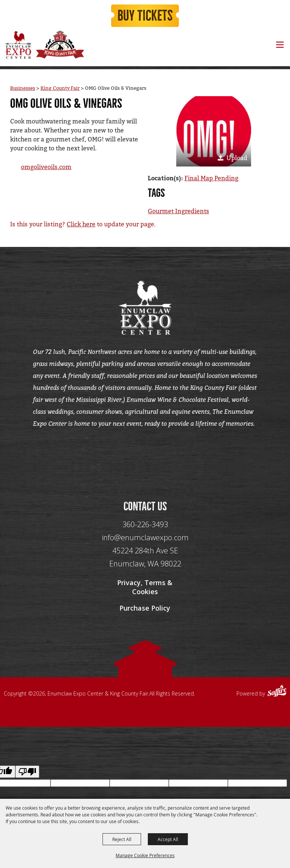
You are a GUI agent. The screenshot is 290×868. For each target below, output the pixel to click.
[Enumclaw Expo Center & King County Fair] (18, 45)
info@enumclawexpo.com (145, 537)
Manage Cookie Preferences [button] (145, 855)
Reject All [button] (122, 839)
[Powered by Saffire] (277, 692)
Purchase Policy (145, 608)
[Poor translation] (27, 772)
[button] (214, 131)
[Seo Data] (145, 456)
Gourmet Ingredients (178, 211)
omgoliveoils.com (46, 167)
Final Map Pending (211, 178)
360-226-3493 (145, 524)
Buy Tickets (145, 16)
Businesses (23, 88)
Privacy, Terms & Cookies (145, 587)
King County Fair (60, 88)
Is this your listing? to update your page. (83, 224)
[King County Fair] (60, 45)
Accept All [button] (168, 839)
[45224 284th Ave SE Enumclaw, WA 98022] (145, 557)
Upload (237, 158)
